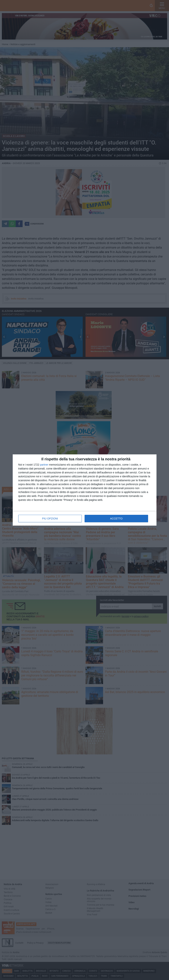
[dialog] (85, 490)
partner (44, 465)
